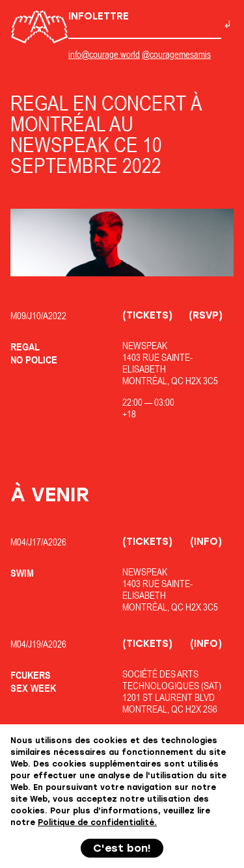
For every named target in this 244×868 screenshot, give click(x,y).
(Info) (206, 542)
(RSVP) (206, 315)
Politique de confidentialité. (97, 822)
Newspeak (145, 346)
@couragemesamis (176, 54)
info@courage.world (104, 54)
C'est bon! (122, 848)
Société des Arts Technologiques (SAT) (172, 680)
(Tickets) (147, 315)
